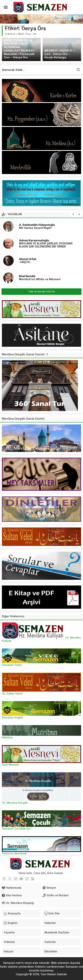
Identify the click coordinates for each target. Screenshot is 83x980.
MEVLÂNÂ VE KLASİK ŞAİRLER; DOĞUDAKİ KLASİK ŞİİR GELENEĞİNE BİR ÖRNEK (46, 245)
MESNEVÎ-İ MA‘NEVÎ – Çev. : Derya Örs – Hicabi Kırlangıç (59, 54)
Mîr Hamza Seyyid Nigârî (35, 228)
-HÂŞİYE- (25, 262)
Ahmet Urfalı (28, 259)
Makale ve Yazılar (14, 26)
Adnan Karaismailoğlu (34, 240)
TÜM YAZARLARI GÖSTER (41, 292)
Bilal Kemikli (27, 276)
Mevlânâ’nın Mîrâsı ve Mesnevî (40, 279)
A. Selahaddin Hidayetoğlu (37, 225)
